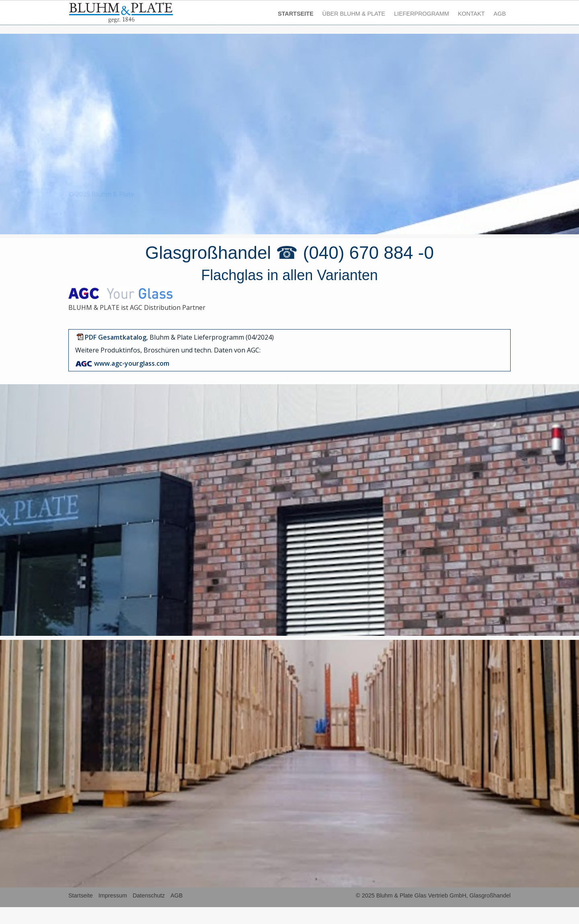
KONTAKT (471, 14)
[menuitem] (296, 14)
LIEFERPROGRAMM (422, 14)
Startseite (81, 895)
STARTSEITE (296, 14)
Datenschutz (149, 895)
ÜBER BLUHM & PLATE (353, 14)
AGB (500, 14)
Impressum (113, 895)
